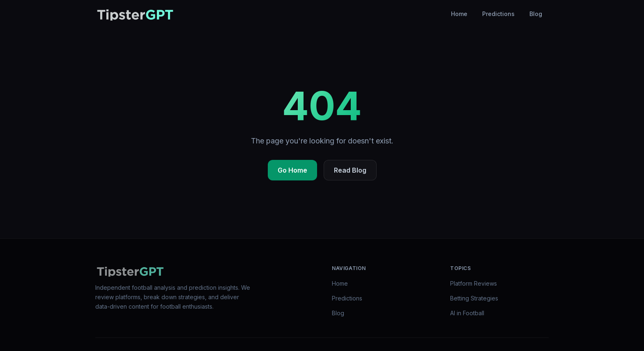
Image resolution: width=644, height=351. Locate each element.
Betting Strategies (474, 298)
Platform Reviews (474, 283)
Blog (536, 14)
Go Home (292, 170)
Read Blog (350, 170)
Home (459, 14)
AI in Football (467, 313)
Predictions (498, 14)
